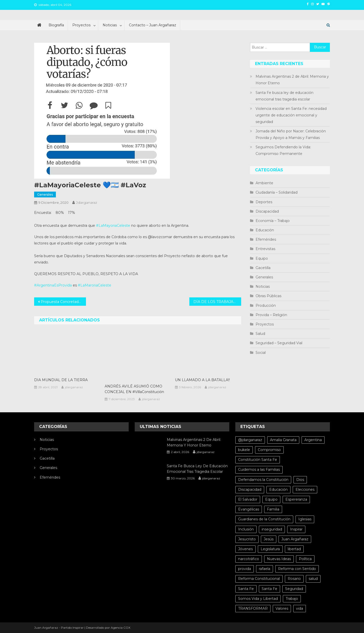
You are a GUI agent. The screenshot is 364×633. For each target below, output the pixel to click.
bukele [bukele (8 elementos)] (244, 450)
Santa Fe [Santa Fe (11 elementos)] (269, 589)
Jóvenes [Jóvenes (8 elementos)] (245, 549)
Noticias (110, 25)
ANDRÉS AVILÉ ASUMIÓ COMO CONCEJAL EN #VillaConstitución (134, 389)
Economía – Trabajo (273, 221)
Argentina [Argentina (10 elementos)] (313, 440)
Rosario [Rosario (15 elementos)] (294, 579)
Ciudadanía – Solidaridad (277, 192)
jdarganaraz (87, 202)
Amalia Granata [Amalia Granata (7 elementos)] (283, 440)
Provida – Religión (271, 315)
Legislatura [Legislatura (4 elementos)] (270, 549)
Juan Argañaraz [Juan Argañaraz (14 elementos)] (295, 539)
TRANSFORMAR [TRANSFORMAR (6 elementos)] (253, 608)
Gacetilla (263, 268)
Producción (266, 305)
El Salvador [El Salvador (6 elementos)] (248, 499)
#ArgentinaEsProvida (53, 285)
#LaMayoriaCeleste (113, 226)
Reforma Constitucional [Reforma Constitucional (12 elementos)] (259, 579)
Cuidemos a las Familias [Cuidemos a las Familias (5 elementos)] (259, 469)
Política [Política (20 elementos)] (305, 559)
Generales (45, 195)
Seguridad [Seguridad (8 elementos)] (294, 589)
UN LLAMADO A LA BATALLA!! (202, 380)
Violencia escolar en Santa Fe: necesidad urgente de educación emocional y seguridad (291, 115)
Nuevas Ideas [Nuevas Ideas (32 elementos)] (279, 559)
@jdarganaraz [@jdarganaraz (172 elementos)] (250, 440)
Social (261, 353)
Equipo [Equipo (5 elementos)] (271, 499)
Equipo (262, 258)
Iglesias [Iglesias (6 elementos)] (305, 519)
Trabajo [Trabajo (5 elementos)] (292, 599)
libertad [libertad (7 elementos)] (294, 549)
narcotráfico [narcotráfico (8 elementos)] (249, 559)
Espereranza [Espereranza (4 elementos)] (296, 499)
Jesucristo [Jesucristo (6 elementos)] (247, 539)
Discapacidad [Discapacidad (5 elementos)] (250, 489)
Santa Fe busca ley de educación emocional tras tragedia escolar (285, 96)
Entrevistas (265, 249)
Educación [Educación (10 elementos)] (278, 489)
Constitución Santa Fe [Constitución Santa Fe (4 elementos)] (258, 460)
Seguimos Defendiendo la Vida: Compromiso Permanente (283, 150)
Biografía (56, 25)
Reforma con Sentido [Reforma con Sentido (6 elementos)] (297, 569)
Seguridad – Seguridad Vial (279, 343)
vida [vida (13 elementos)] (300, 608)
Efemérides (266, 239)
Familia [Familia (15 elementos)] (273, 509)
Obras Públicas (268, 296)
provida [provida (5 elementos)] (245, 569)
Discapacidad (267, 211)
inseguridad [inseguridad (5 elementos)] (272, 529)
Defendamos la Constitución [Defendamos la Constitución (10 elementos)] (263, 480)
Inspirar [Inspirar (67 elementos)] (296, 529)
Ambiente (264, 183)
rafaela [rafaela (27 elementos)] (265, 569)
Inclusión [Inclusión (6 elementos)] (246, 529)
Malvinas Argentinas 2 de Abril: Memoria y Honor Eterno (292, 80)
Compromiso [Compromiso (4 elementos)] (269, 450)
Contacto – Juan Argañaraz (153, 25)
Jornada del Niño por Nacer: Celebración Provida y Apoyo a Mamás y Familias (291, 134)
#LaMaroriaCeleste (95, 285)
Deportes (264, 202)
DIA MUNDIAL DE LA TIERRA (61, 380)
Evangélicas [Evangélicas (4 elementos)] (249, 509)
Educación (265, 230)
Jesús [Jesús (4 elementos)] (269, 539)
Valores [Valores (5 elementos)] (282, 608)
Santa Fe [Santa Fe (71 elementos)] (246, 589)
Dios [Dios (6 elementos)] (300, 480)
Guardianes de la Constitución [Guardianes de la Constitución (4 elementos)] (264, 519)
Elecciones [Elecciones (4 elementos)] (305, 489)
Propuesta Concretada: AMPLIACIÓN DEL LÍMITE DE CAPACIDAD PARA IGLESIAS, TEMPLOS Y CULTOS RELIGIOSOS (63, 302)
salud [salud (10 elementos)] (313, 579)
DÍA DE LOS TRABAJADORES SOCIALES (217, 302)
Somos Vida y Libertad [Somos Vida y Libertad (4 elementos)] (258, 599)
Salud (260, 334)
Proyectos (81, 25)
